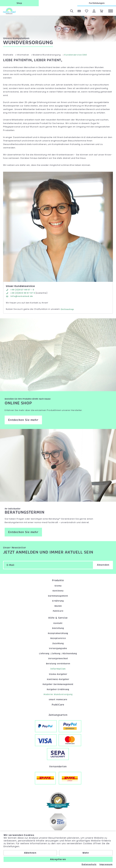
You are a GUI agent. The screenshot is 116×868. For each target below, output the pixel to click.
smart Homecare (58, 700)
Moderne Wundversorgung (58, 694)
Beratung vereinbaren (58, 664)
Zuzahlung (58, 643)
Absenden (103, 565)
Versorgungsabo (58, 648)
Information (58, 669)
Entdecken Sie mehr (23, 420)
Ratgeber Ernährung (58, 689)
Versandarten (58, 767)
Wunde (58, 606)
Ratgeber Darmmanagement (58, 684)
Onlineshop (67, 309)
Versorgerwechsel (58, 658)
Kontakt (58, 623)
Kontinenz (58, 591)
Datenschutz (89, 864)
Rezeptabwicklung (58, 633)
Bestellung (58, 628)
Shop (19, 3)
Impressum (106, 864)
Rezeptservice (58, 638)
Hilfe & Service (58, 618)
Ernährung (58, 601)
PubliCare (58, 611)
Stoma (58, 586)
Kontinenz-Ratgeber (58, 679)
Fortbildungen (97, 3)
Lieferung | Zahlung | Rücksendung (58, 654)
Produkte (58, 580)
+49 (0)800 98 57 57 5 (20, 293)
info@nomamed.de (19, 296)
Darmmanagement (58, 596)
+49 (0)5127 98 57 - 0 (20, 290)
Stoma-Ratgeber (58, 674)
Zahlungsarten (58, 715)
